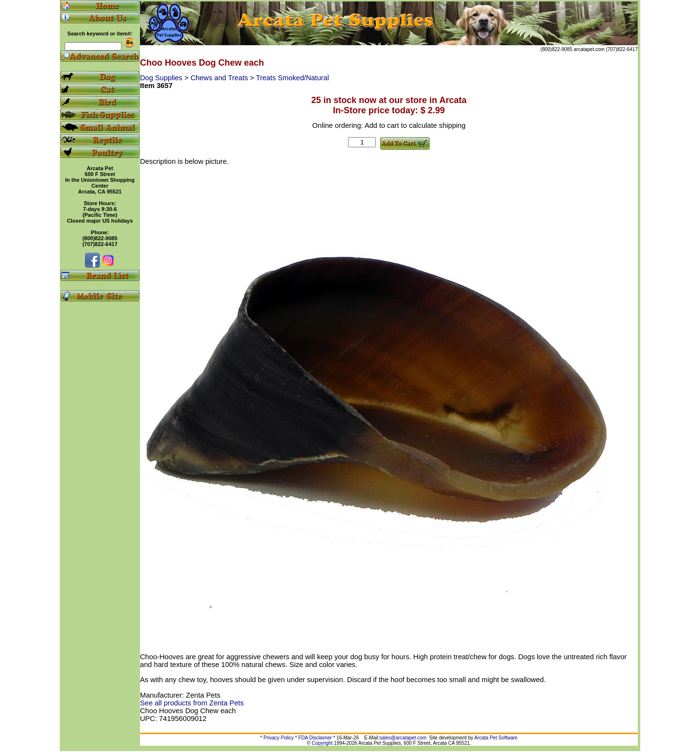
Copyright (322, 743)
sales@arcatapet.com (403, 738)
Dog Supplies (162, 78)
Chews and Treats (220, 78)
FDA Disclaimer (315, 738)
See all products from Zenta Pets (192, 703)
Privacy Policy (279, 738)
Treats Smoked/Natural (292, 78)
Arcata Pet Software (496, 738)
